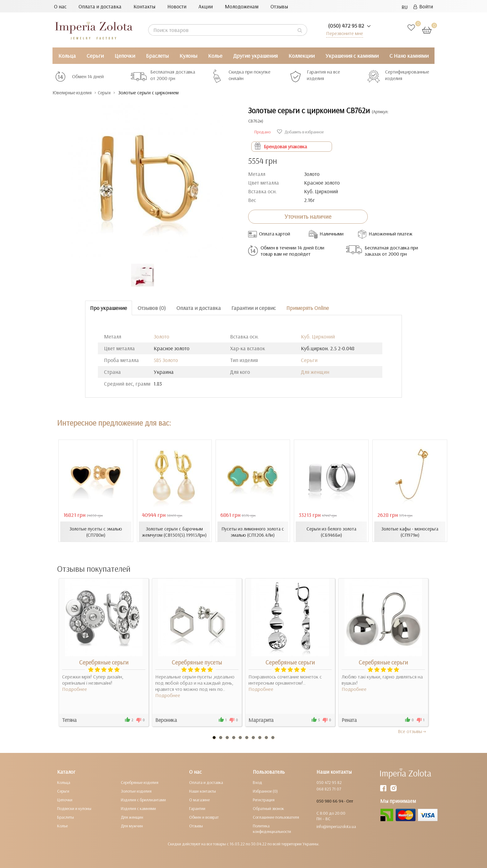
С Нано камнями (409, 56)
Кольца (67, 56)
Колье (215, 56)
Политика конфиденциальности (272, 828)
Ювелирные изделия (76, 93)
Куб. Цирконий (318, 336)
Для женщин (315, 372)
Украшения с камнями (352, 56)
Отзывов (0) (152, 308)
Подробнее (75, 689)
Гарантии (197, 808)
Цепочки (125, 56)
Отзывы (279, 6)
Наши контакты (203, 791)
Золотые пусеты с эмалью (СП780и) (96, 531)
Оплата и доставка (100, 6)
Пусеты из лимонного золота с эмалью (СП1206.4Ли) (253, 531)
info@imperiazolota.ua (336, 826)
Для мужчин (132, 825)
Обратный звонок (268, 808)
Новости (177, 6)
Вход (257, 782)
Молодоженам (242, 6)
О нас (60, 6)
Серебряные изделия (140, 782)
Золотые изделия (136, 791)
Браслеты (157, 56)
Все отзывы (412, 731)
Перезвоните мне (343, 33)
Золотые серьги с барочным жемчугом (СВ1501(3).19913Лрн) (174, 531)
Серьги (95, 56)
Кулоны (188, 56)
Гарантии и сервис (254, 308)
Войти (423, 6)
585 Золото (166, 360)
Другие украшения (255, 56)
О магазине (199, 799)
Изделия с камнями (138, 808)
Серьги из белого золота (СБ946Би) (331, 531)
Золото (162, 336)
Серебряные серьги (104, 662)
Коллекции (302, 56)
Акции (206, 6)
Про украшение (109, 308)
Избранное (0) (265, 791)
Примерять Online (308, 308)
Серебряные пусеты (197, 662)
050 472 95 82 (329, 782)
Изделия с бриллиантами (143, 799)
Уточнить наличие (308, 217)
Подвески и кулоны (74, 808)
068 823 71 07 (329, 789)
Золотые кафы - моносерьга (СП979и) (410, 531)
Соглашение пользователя (276, 817)
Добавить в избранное (300, 132)
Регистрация (264, 799)
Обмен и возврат (204, 817)
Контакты (144, 6)
